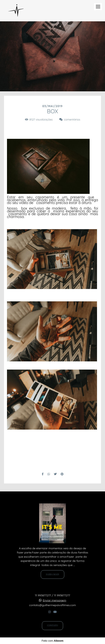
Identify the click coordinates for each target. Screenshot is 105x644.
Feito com (52, 641)
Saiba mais (52, 574)
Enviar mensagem (54, 600)
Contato (52, 626)
